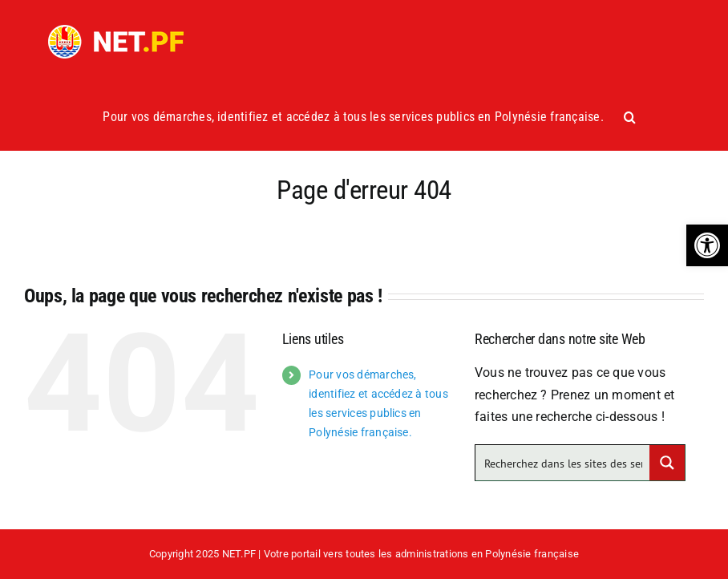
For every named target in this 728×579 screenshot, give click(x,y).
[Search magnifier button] (667, 463)
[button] (707, 245)
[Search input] (563, 463)
